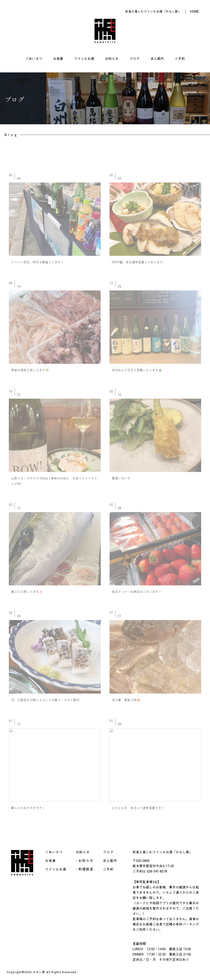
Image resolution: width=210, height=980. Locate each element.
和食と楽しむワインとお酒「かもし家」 (153, 11)
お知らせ (112, 59)
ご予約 (180, 59)
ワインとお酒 (84, 59)
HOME (195, 11)
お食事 (58, 59)
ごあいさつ (34, 59)
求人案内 (157, 59)
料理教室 (86, 869)
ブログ (134, 59)
